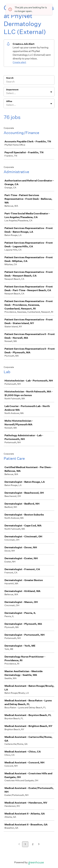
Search (10, 78)
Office (9, 101)
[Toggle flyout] (51, 92)
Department (12, 90)
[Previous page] (19, 844)
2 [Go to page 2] (33, 844)
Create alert (19, 62)
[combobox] (6, 93)
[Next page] (39, 844)
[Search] (29, 82)
